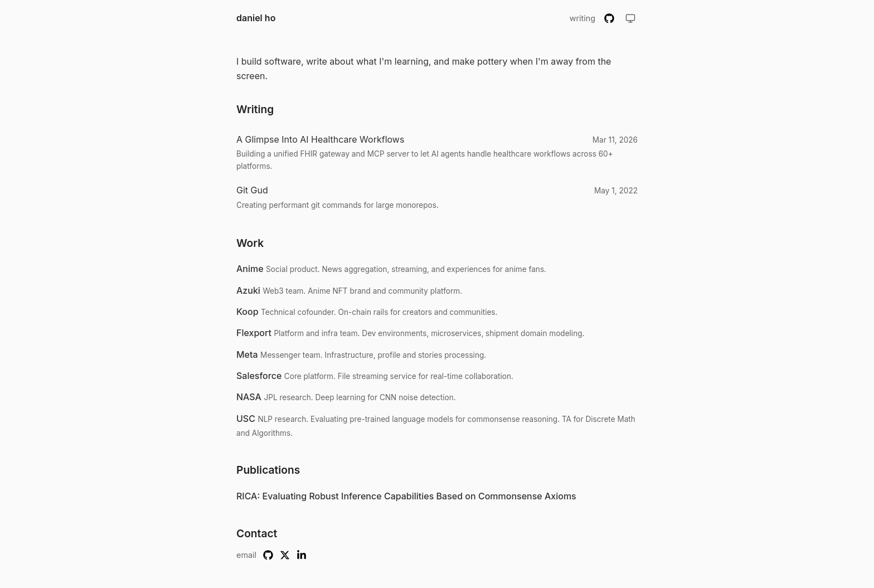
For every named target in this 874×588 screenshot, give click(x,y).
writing (582, 18)
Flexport (254, 333)
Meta (247, 354)
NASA (249, 397)
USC (246, 419)
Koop (247, 312)
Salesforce (259, 376)
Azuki (248, 290)
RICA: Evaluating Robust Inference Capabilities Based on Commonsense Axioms (406, 496)
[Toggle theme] (630, 18)
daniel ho (256, 18)
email (246, 555)
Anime (250, 269)
